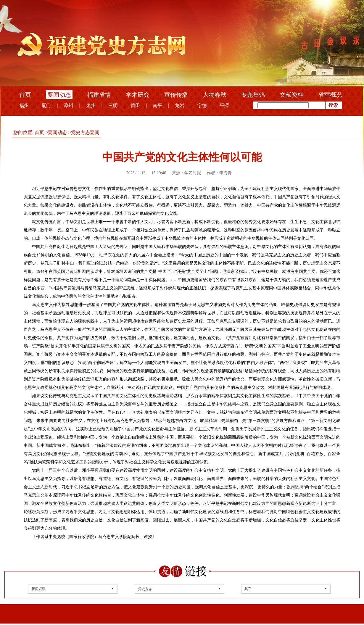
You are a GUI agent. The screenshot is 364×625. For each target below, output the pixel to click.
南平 (157, 105)
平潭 (224, 105)
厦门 (46, 105)
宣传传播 (176, 95)
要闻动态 (59, 95)
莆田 (135, 105)
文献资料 (291, 95)
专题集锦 (253, 95)
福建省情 (99, 95)
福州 (24, 105)
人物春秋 (215, 95)
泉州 (91, 105)
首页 (25, 95)
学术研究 (138, 95)
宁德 (202, 105)
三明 (113, 105)
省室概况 (330, 95)
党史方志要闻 (85, 132)
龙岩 (180, 105)
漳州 (68, 105)
